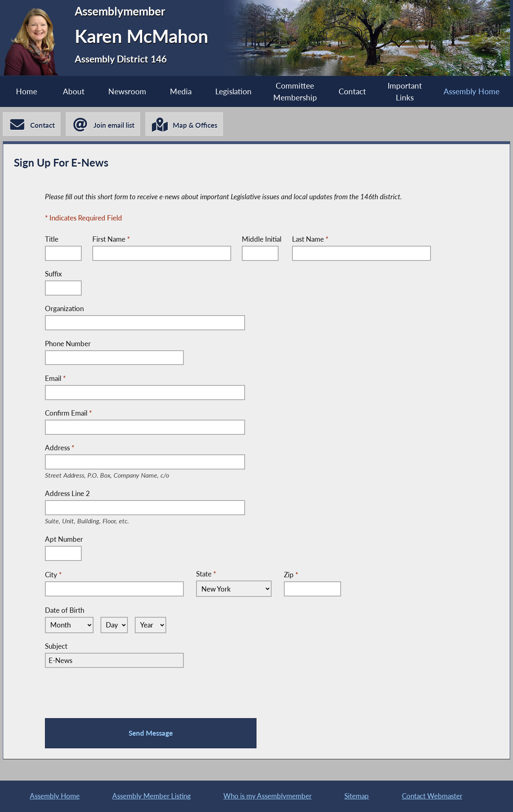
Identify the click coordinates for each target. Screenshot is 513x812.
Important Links (405, 91)
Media (181, 91)
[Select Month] (69, 625)
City (53, 575)
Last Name (310, 239)
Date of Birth (65, 610)
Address (116, 448)
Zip (291, 575)
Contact (352, 91)
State (206, 574)
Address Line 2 (93, 494)
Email (55, 378)
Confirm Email (68, 413)
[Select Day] (114, 625)
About (74, 91)
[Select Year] (151, 625)
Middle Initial (262, 239)
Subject (56, 646)
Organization (64, 308)
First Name (111, 239)
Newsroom (127, 91)
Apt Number (64, 539)
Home (27, 91)
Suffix (53, 274)
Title (52, 239)
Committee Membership (295, 91)
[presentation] (107, 692)
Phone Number (68, 344)
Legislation (233, 91)
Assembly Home (472, 91)
